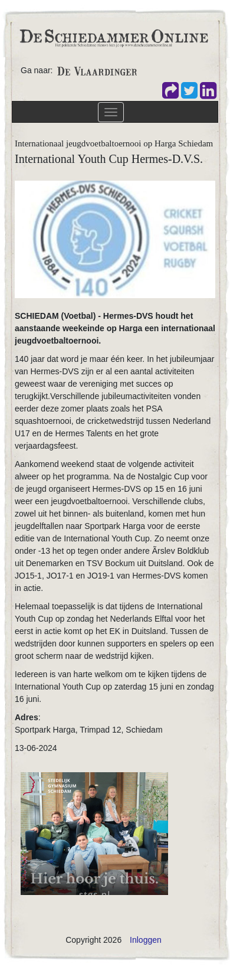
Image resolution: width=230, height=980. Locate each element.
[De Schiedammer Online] (114, 37)
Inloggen (146, 940)
